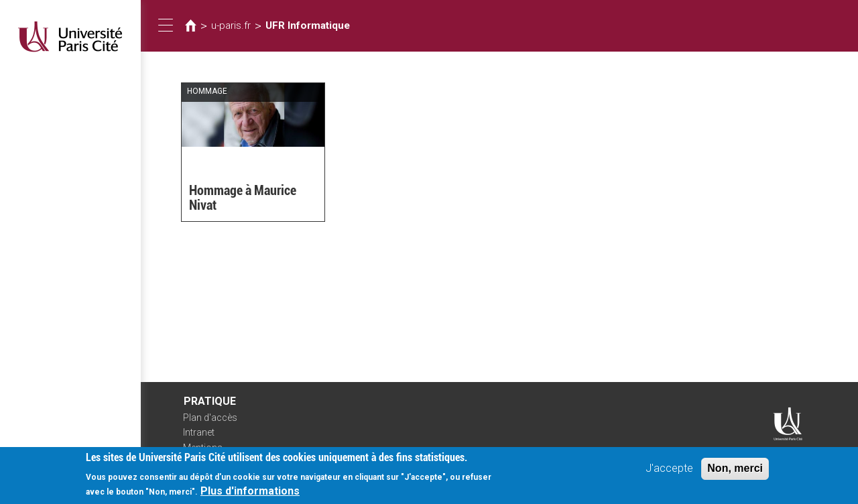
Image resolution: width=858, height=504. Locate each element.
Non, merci (735, 474)
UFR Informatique (308, 25)
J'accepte (669, 474)
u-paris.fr (231, 25)
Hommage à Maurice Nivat (243, 198)
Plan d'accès (210, 418)
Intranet (199, 432)
